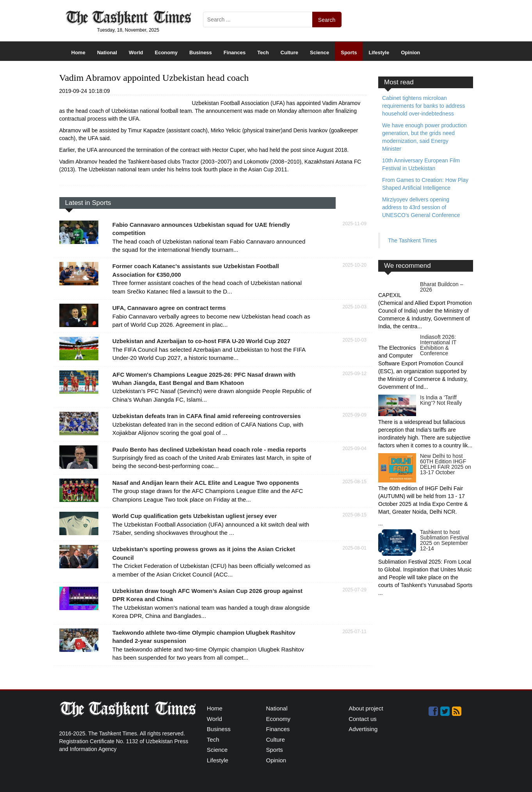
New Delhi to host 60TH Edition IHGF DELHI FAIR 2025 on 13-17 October (446, 464)
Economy (166, 53)
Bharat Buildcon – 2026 (442, 287)
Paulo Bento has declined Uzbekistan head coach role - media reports (209, 449)
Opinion (410, 53)
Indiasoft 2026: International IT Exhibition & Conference (438, 345)
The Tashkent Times (412, 240)
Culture (290, 53)
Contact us (363, 719)
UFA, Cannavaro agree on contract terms (169, 308)
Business (201, 53)
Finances (235, 53)
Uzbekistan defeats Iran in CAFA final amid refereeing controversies (207, 416)
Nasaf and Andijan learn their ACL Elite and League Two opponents (206, 483)
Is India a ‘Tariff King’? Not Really (441, 400)
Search (327, 20)
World (136, 53)
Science (319, 53)
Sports (349, 53)
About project (366, 708)
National (107, 53)
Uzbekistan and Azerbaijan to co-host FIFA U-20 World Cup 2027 (201, 341)
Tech (263, 53)
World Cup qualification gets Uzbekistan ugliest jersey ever (195, 516)
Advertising (363, 729)
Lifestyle (379, 53)
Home (78, 53)
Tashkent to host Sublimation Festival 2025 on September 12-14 (444, 540)
